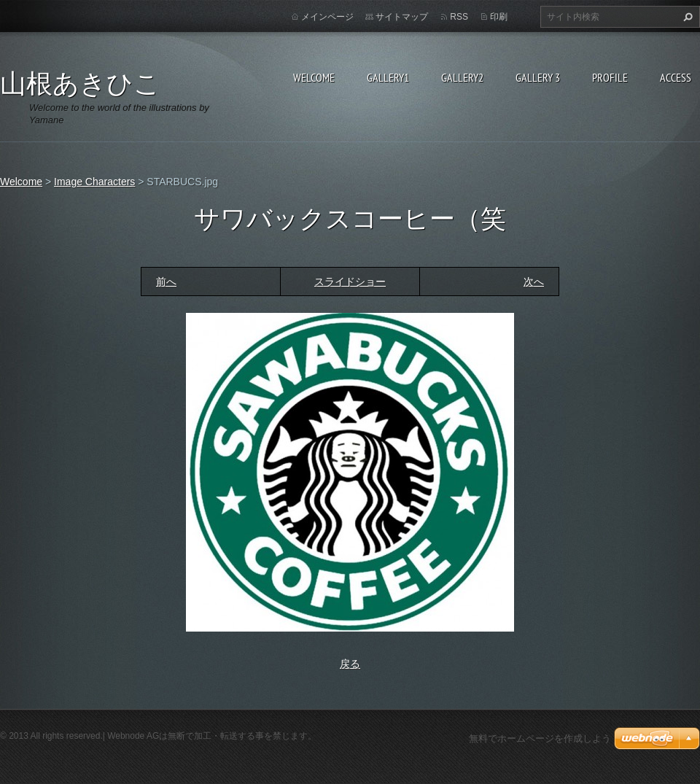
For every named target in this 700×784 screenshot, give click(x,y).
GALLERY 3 (538, 77)
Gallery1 (388, 77)
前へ (166, 282)
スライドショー (350, 282)
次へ (534, 282)
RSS (459, 17)
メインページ (327, 17)
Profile (610, 77)
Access (676, 77)
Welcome (314, 77)
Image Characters (94, 182)
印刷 (499, 17)
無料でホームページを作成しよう (540, 738)
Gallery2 (462, 77)
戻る (350, 664)
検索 (686, 17)
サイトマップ (402, 17)
